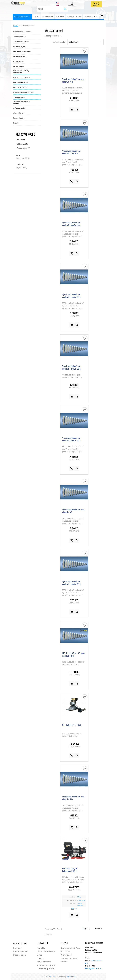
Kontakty (60, 17)
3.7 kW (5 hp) (81, 900)
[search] (65, 9)
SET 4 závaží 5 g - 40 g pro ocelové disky (74, 654)
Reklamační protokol (46, 969)
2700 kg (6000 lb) (80, 904)
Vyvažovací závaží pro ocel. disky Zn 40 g (74, 511)
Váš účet (64, 943)
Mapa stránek (19, 955)
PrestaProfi (71, 977)
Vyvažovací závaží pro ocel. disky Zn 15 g (74, 80)
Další (99, 929)
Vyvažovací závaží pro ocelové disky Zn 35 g (71, 439)
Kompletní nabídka (22, 16)
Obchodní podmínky (46, 951)
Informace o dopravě (46, 965)
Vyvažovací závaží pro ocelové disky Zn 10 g (71, 224)
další (74, 909)
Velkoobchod (47, 17)
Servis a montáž (44, 962)
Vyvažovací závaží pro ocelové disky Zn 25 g (71, 367)
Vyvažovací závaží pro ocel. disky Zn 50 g (74, 798)
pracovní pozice (91, 17)
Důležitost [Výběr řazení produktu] (85, 42)
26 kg (79, 897)
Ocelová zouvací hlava (72, 725)
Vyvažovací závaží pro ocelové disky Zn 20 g (71, 296)
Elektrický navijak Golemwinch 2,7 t (70, 870)
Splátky (40, 958)
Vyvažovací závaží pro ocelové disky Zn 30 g (71, 583)
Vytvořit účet (66, 955)
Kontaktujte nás (21, 951)
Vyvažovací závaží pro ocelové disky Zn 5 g (71, 152)
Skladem (23, 144)
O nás (36, 17)
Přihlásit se (65, 951)
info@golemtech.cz (93, 968)
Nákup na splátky (74, 17)
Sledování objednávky (70, 948)
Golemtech (52, 977)
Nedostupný (24, 148)
